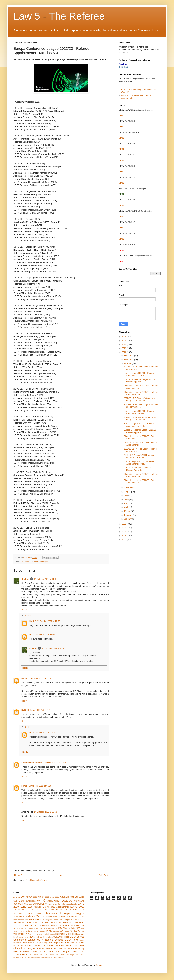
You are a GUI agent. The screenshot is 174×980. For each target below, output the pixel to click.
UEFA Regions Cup (40, 943)
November (129, 360)
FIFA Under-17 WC (36, 923)
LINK (121, 116)
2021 (124, 524)
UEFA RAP (27, 943)
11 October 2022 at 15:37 (53, 648)
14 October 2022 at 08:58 (45, 812)
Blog (21, 901)
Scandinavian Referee (32, 763)
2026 (124, 337)
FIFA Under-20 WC (54, 923)
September (129, 488)
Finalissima (47, 934)
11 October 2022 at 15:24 (43, 635)
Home (62, 875)
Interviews (80, 934)
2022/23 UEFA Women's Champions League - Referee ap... (140, 399)
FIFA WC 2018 (71, 922)
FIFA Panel (80, 920)
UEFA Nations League (50, 940)
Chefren (25, 579)
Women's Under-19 (57, 957)
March (127, 511)
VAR (78, 955)
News (31, 937)
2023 (124, 348)
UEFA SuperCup (55, 943)
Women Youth (30, 957)
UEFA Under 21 (35, 945)
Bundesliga (31, 901)
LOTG (26, 937)
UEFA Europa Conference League (35, 562)
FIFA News (35, 919)
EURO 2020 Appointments (56, 907)
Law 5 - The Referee (59, 16)
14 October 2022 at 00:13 (43, 733)
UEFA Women (56, 945)
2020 (124, 528)
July (126, 496)
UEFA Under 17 (71, 943)
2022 (124, 352)
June (127, 499)
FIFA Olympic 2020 (50, 920)
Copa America (51, 904)
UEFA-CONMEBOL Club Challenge (60, 955)
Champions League (58, 900)
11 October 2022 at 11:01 (45, 579)
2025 (124, 341)
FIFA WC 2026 (57, 926)
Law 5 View (18, 937)
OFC (36, 937)
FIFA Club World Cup (70, 917)
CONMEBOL (39, 904)
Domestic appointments (67, 904)
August (128, 492)
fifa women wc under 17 (38, 931)
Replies (28, 616)
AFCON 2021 (43, 897)
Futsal (53, 934)
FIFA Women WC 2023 (69, 928)
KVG (24, 710)
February (129, 515)
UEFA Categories (61, 937)
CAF (39, 901)
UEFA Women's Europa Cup (71, 949)
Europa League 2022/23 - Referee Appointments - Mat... (139, 374)
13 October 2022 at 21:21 (55, 763)
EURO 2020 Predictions (41, 910)
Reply (24, 610)
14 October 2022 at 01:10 (40, 786)
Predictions (43, 937)
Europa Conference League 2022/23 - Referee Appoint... (141, 381)
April (127, 507)
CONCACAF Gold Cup (23, 904)
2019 (124, 532)
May (126, 503)
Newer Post (19, 875)
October (128, 363)
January (128, 519)
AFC (15, 897)
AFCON (22, 897)
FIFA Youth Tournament (33, 934)
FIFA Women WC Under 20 (60, 931)
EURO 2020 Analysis (31, 907)
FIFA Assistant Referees (50, 917)
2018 (124, 536)
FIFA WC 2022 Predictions (37, 926)
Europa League (72, 913)
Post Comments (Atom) (36, 880)
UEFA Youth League (58, 951)
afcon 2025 (54, 897)
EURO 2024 (63, 910)
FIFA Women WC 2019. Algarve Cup (43, 928)
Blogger (99, 965)
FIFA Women (72, 925)
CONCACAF (79, 901)
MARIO (33, 621)
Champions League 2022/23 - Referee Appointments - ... (141, 387)
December (129, 356)
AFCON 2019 (32, 897)
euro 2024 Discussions (43, 913)
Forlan (25, 679)
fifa (37, 916)
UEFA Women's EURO (46, 949)
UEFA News (72, 940)
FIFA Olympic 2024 (67, 920)
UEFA (50, 937)
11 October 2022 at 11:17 (38, 710)
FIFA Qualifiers (20, 923)
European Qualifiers (24, 916)
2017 (124, 539)
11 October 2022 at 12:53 (49, 621)
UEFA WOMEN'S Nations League (29, 952)
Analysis (64, 897)
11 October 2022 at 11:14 (40, 679)
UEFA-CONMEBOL (36, 955)
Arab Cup (74, 897)
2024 (124, 344)
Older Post (103, 875)
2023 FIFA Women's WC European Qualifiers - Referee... (139, 456)
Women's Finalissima (42, 957)
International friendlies (66, 934)
